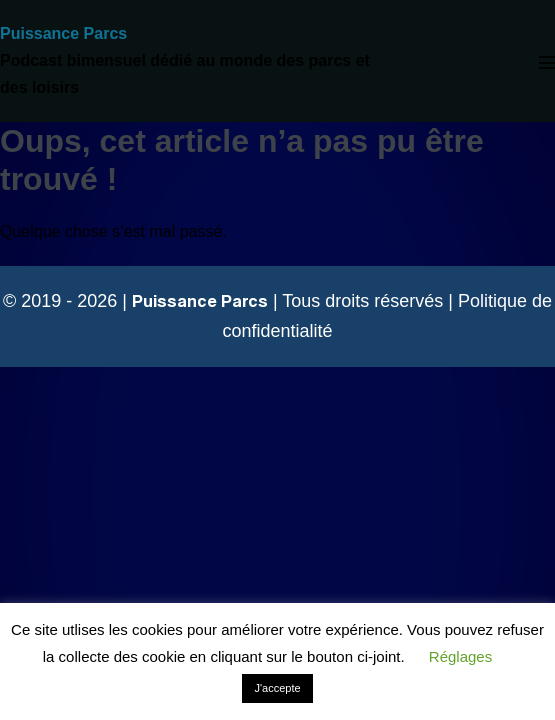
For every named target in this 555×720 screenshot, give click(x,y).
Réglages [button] (460, 656)
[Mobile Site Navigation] (547, 62)
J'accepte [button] (277, 688)
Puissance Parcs (63, 33)
